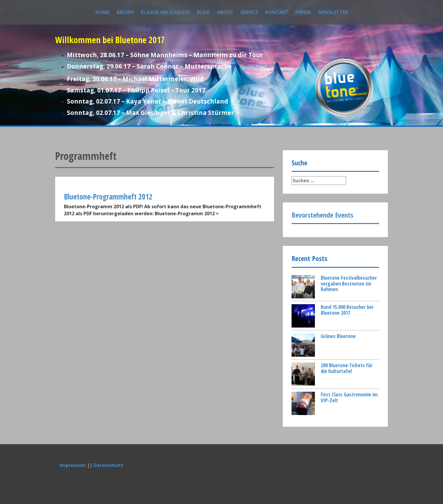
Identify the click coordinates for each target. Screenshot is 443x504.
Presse (303, 12)
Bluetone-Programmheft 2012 (108, 197)
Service (249, 12)
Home (102, 12)
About (225, 12)
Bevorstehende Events (322, 215)
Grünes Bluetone (338, 336)
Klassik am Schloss (165, 12)
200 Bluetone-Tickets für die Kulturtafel (347, 368)
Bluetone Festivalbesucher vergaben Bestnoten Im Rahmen (349, 283)
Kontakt (277, 12)
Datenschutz (108, 465)
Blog (203, 12)
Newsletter (333, 12)
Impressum (73, 465)
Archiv (125, 12)
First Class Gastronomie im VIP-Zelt (349, 397)
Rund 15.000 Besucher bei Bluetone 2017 (347, 310)
